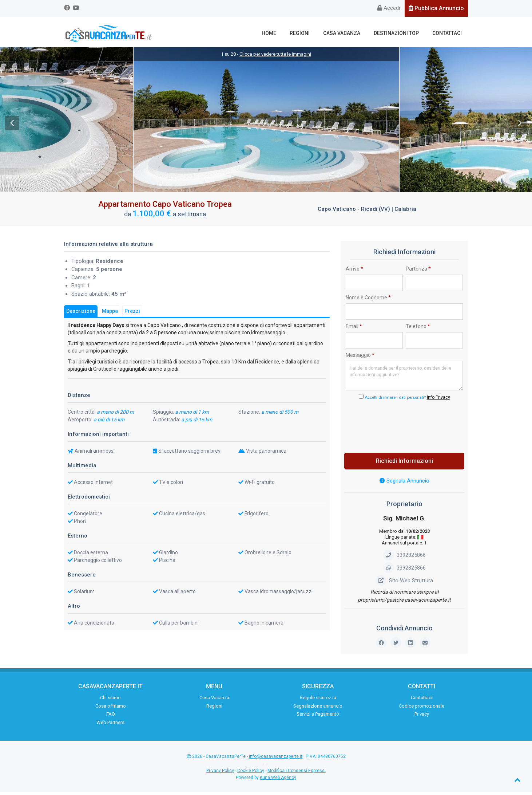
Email (354, 329)
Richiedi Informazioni (404, 464)
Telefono (418, 329)
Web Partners (110, 725)
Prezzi (132, 314)
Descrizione (81, 314)
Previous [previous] (12, 126)
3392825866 (404, 558)
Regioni (310, 33)
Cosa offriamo (111, 709)
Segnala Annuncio (404, 484)
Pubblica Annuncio (436, 8)
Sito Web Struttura (404, 583)
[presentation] (404, 427)
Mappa (110, 314)
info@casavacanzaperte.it (276, 760)
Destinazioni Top (401, 33)
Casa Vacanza (349, 33)
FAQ (111, 717)
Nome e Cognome (368, 300)
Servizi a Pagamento (318, 717)
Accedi (389, 8)
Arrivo (354, 272)
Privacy (422, 717)
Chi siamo (110, 701)
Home (282, 33)
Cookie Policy (251, 774)
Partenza (418, 272)
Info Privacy (438, 400)
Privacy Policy (220, 774)
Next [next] (520, 126)
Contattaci (448, 33)
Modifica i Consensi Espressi (297, 774)
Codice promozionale (422, 709)
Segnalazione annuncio (318, 709)
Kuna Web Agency (278, 780)
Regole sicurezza (318, 701)
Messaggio (360, 358)
